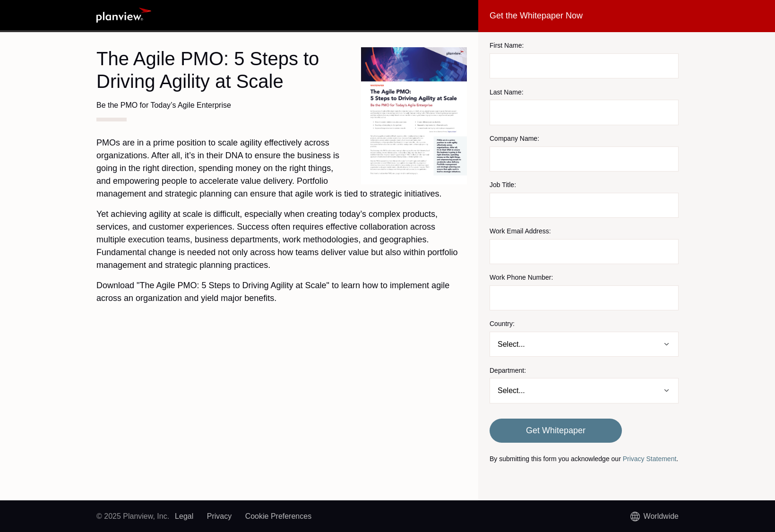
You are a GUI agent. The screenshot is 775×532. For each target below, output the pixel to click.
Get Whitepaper (556, 430)
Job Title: (503, 185)
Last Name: (507, 92)
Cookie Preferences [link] (279, 516)
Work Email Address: (520, 231)
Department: (508, 370)
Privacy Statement (650, 459)
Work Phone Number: (521, 277)
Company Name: (514, 138)
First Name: (507, 45)
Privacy (219, 516)
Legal (184, 516)
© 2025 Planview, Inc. (133, 516)
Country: (502, 324)
